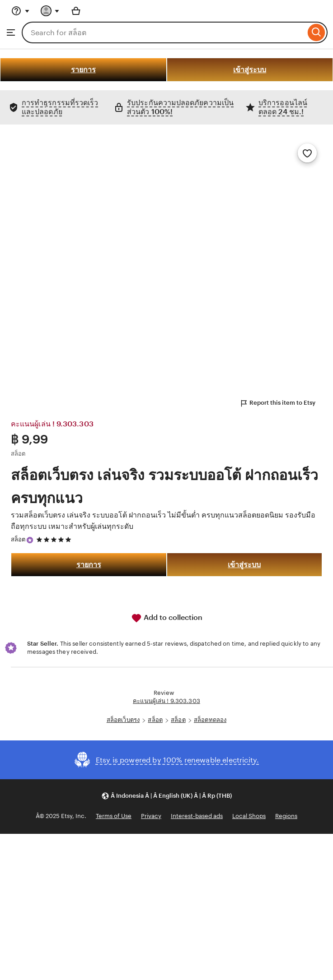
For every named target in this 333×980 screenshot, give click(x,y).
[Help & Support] (20, 11)
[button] (166, 796)
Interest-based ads (197, 816)
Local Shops (249, 816)
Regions (286, 816)
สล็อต (18, 539)
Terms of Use (114, 816)
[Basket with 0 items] (76, 11)
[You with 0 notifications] (50, 11)
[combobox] (164, 32)
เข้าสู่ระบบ (250, 70)
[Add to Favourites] (307, 153)
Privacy (151, 816)
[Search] (317, 32)
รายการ (83, 70)
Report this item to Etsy (277, 403)
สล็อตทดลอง (210, 720)
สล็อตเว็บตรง (123, 720)
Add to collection (167, 618)
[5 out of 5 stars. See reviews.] (55, 540)
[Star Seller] (30, 540)
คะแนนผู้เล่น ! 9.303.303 (166, 701)
